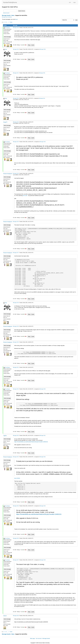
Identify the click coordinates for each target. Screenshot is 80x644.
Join (70, 2)
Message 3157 (16, 560)
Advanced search (6, 13)
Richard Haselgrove (8, 174)
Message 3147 (16, 253)
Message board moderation (7, 17)
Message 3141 (16, 73)
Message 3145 (16, 174)
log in (16, 19)
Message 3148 (16, 303)
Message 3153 (16, 435)
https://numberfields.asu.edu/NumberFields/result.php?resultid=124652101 (31, 442)
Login (74, 2)
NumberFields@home (10, 2)
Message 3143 (16, 122)
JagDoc (5, 436)
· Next (11, 22)
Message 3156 (16, 538)
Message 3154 (16, 457)
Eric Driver (7, 28)
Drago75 (5, 122)
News (13, 15)
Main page (32, 638)
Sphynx (5, 616)
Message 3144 (16, 142)
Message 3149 (16, 326)
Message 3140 (16, 49)
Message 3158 (16, 616)
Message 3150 (16, 342)
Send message (7, 37)
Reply (29, 45)
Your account (39, 638)
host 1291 (25, 196)
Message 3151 (16, 367)
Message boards (6, 15)
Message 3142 (16, 98)
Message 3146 (16, 222)
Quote (33, 45)
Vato (6, 49)
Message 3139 (16, 28)
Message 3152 (16, 389)
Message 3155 (16, 506)
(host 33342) (17, 478)
